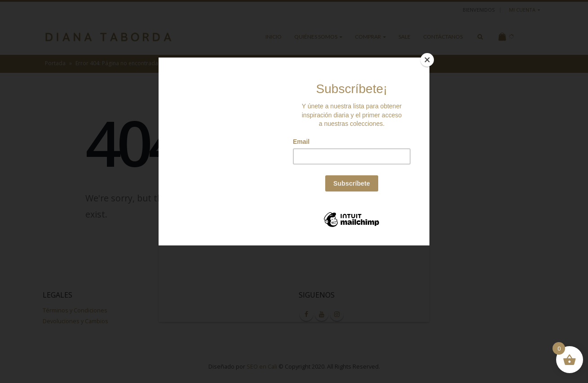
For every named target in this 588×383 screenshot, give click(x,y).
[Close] (427, 60)
